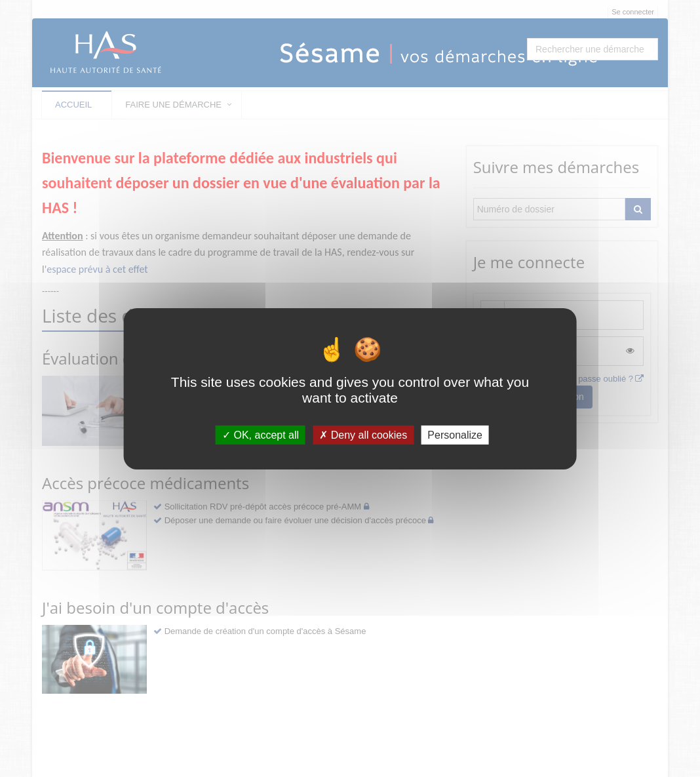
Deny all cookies (363, 434)
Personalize (455, 434)
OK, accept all (261, 434)
